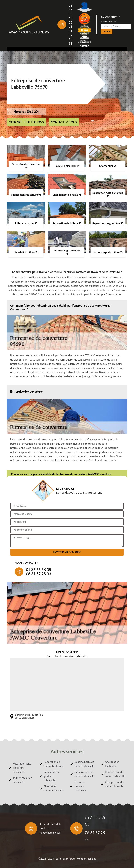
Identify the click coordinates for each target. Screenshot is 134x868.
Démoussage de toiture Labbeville (84, 774)
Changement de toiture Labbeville (115, 774)
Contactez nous (64, 122)
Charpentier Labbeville (112, 764)
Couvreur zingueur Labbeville (80, 786)
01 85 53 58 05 (70, 14)
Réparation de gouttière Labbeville (52, 776)
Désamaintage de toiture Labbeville (84, 764)
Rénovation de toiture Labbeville (54, 764)
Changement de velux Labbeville (114, 784)
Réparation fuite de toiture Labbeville (22, 768)
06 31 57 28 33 (70, 35)
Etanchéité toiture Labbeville (54, 788)
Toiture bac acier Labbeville (22, 780)
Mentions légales (86, 859)
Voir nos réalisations (26, 122)
